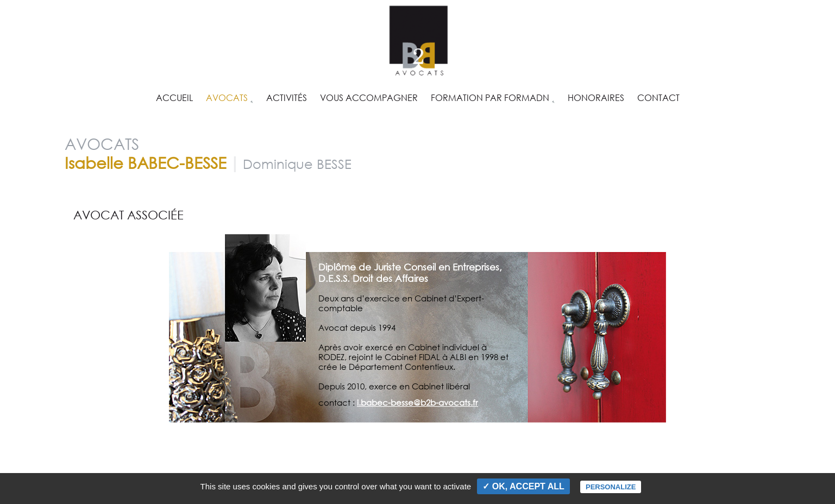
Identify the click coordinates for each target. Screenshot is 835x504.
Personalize (611, 487)
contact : (338, 402)
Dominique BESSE (297, 163)
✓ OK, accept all (523, 486)
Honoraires (596, 97)
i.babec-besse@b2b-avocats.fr (417, 402)
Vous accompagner (369, 97)
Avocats (227, 97)
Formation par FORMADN (490, 97)
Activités (287, 97)
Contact (658, 97)
